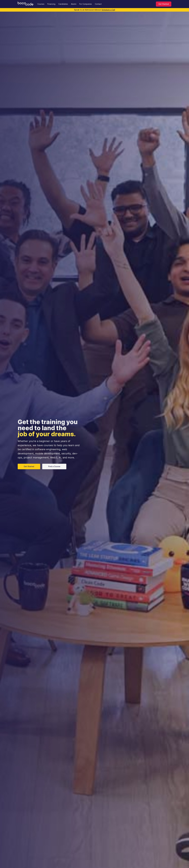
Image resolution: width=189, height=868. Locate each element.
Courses (41, 4)
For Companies (86, 4)
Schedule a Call (108, 10)
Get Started (164, 4)
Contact (98, 4)
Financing (51, 4)
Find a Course (54, 466)
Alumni (74, 4)
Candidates (63, 4)
